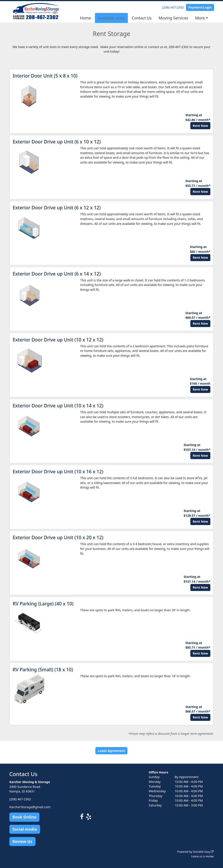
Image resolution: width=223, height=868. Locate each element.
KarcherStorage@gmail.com (30, 807)
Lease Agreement (111, 751)
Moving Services (173, 18)
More (200, 18)
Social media (25, 829)
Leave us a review (202, 856)
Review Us (22, 841)
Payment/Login (200, 7)
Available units (111, 18)
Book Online (24, 817)
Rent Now (200, 126)
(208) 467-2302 (173, 7)
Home (85, 18)
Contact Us (142, 18)
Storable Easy (203, 852)
